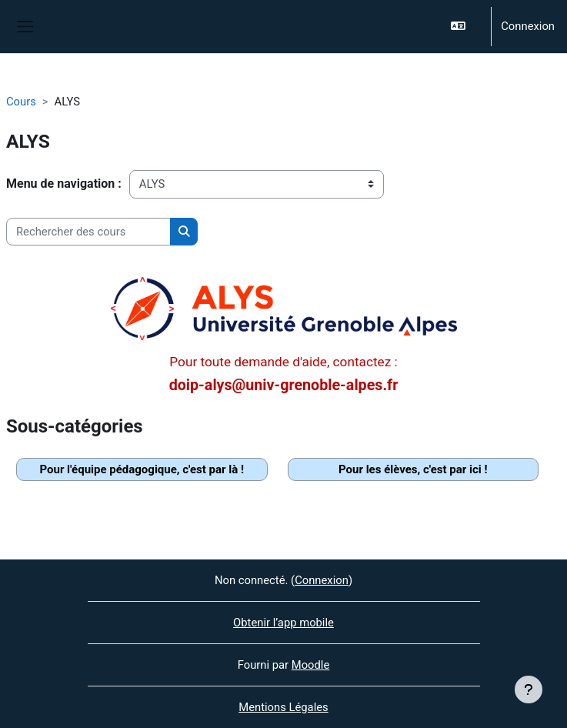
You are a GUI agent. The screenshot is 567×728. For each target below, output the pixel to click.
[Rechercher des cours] (88, 232)
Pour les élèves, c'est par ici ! (413, 469)
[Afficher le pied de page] (529, 690)
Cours (21, 102)
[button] (464, 27)
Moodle (311, 665)
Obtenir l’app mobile (283, 623)
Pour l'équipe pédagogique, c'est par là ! (142, 469)
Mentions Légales (283, 707)
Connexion (528, 26)
